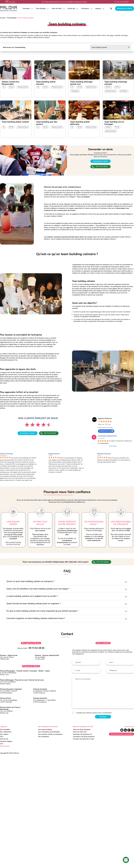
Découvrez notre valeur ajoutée (13, 544)
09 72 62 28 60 (123, 2)
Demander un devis (125, 9)
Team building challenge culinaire (116, 82)
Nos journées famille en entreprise (50, 734)
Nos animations (44, 737)
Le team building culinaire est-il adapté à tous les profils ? (32, 596)
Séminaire (26, 9)
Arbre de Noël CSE (80, 732)
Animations (85, 9)
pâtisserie (77, 204)
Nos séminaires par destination (49, 732)
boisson (88, 204)
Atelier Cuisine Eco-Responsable (11, 82)
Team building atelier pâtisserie (80, 123)
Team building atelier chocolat (46, 82)
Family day (71, 9)
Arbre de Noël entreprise (82, 730)
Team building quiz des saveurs (47, 123)
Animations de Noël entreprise (84, 737)
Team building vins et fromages (114, 123)
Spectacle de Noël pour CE (82, 734)
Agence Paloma (105, 418)
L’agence (98, 9)
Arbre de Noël (57, 9)
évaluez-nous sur (106, 431)
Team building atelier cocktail (15, 122)
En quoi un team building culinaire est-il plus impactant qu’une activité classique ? (42, 611)
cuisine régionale (65, 204)
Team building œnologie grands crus (81, 82)
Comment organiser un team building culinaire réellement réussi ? (36, 618)
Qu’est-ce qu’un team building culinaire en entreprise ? (30, 581)
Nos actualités (5, 730)
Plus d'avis (113, 446)
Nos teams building (45, 730)
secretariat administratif (107, 436)
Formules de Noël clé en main (83, 739)
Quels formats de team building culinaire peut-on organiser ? (34, 604)
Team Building (41, 9)
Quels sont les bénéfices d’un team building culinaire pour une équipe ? (38, 589)
